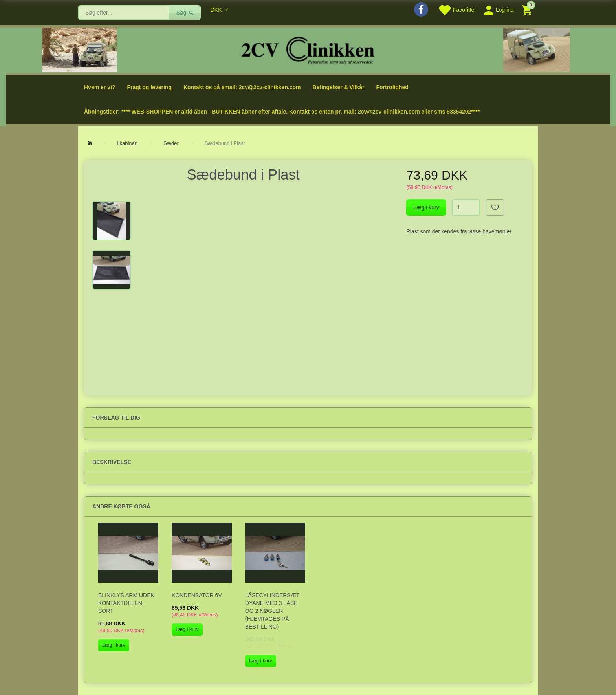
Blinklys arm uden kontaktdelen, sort (126, 603)
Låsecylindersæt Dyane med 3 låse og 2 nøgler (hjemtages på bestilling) (272, 611)
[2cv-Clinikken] (308, 49)
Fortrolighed (392, 87)
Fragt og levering (149, 87)
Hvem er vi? (100, 87)
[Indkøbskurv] (528, 10)
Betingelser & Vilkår (338, 87)
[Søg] (185, 13)
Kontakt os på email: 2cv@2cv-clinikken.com (242, 87)
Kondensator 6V (197, 595)
